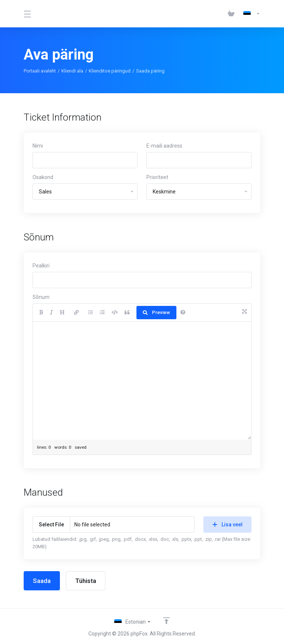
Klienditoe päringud (110, 71)
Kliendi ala (72, 71)
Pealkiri (41, 266)
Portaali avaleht (40, 71)
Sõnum (41, 297)
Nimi (38, 146)
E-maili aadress (164, 146)
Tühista (86, 581)
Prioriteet (157, 177)
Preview (156, 312)
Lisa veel (228, 525)
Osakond (43, 177)
